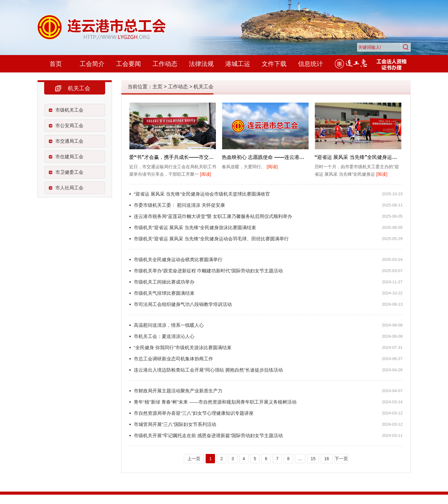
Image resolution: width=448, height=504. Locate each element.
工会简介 (92, 64)
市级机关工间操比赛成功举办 (164, 282)
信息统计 (310, 64)
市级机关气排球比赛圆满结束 (164, 293)
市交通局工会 (69, 141)
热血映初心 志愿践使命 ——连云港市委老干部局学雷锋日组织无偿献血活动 (305, 157)
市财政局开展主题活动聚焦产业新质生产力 (178, 391)
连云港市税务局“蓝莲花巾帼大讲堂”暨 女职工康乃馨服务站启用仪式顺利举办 (213, 216)
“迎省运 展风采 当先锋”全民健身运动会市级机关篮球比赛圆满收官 (202, 194)
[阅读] (206, 174)
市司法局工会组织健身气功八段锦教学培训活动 (183, 304)
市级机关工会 (69, 110)
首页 (56, 64)
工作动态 (165, 64)
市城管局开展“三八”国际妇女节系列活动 (175, 424)
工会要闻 (128, 64)
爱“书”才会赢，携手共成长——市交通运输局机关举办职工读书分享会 (206, 157)
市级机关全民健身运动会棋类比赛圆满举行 (178, 259)
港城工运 (238, 64)
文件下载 (274, 64)
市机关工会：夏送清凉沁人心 (164, 336)
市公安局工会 (69, 125)
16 (327, 459)
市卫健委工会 (69, 172)
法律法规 (201, 64)
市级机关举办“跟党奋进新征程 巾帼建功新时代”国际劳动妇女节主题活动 (208, 271)
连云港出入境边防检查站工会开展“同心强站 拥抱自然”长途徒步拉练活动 (208, 370)
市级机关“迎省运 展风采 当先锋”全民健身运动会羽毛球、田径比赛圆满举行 (211, 239)
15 (313, 459)
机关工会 (203, 87)
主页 (157, 87)
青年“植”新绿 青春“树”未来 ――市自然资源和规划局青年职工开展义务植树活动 (215, 402)
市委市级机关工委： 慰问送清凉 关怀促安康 (179, 205)
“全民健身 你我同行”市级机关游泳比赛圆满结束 (183, 347)
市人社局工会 (69, 188)
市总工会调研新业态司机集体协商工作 (173, 359)
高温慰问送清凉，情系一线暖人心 (169, 325)
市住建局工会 (69, 157)
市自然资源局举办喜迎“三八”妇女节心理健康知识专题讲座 (194, 413)
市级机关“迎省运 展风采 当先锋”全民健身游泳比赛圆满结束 (195, 227)
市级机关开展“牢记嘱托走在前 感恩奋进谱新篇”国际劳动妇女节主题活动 (208, 435)
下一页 (341, 459)
